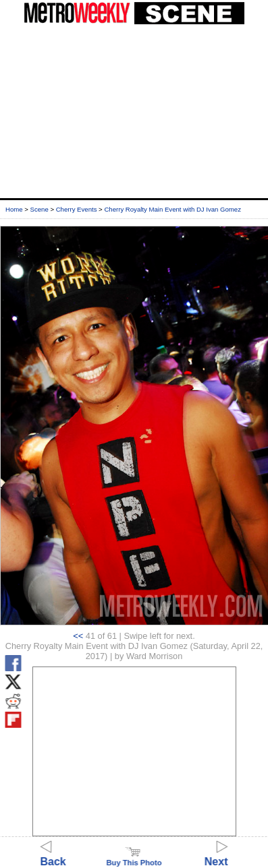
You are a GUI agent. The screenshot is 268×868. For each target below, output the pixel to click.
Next (216, 856)
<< (78, 636)
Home (14, 209)
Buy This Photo (134, 859)
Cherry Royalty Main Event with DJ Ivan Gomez (172, 209)
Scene (39, 209)
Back (53, 856)
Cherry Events (77, 209)
